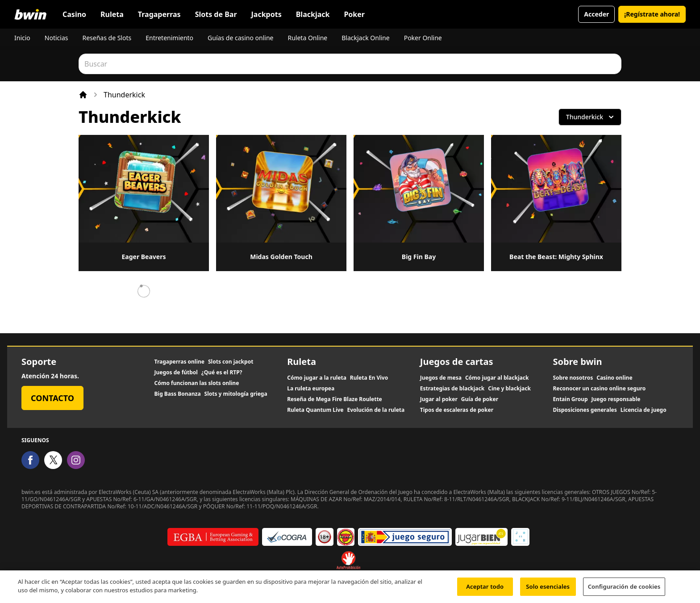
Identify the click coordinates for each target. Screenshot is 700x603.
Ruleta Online (307, 38)
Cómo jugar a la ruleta (317, 378)
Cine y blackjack (509, 389)
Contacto (52, 398)
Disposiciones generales (585, 410)
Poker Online (423, 38)
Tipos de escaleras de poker (457, 410)
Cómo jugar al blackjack (497, 378)
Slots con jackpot (231, 362)
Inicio (22, 38)
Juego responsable (616, 399)
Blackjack (313, 14)
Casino (74, 14)
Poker (354, 14)
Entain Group (570, 399)
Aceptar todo (485, 590)
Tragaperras (159, 14)
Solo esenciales (548, 590)
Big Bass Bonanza (178, 394)
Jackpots (267, 14)
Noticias (56, 38)
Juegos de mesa (441, 378)
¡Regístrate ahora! (652, 14)
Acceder (596, 14)
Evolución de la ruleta (376, 410)
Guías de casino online (240, 38)
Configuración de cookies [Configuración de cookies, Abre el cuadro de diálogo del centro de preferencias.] (624, 590)
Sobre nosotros (573, 378)
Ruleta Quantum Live (315, 410)
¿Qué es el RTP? (222, 373)
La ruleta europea (311, 389)
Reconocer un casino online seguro (599, 389)
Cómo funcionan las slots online (197, 383)
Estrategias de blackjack (452, 389)
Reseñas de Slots (107, 38)
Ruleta (112, 14)
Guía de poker (480, 399)
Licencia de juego (644, 410)
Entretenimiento (169, 38)
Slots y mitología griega (236, 394)
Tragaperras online (179, 362)
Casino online (614, 378)
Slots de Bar (216, 14)
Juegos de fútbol (176, 373)
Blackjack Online (365, 38)
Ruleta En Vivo (369, 378)
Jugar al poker (439, 399)
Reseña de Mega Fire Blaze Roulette (335, 399)
